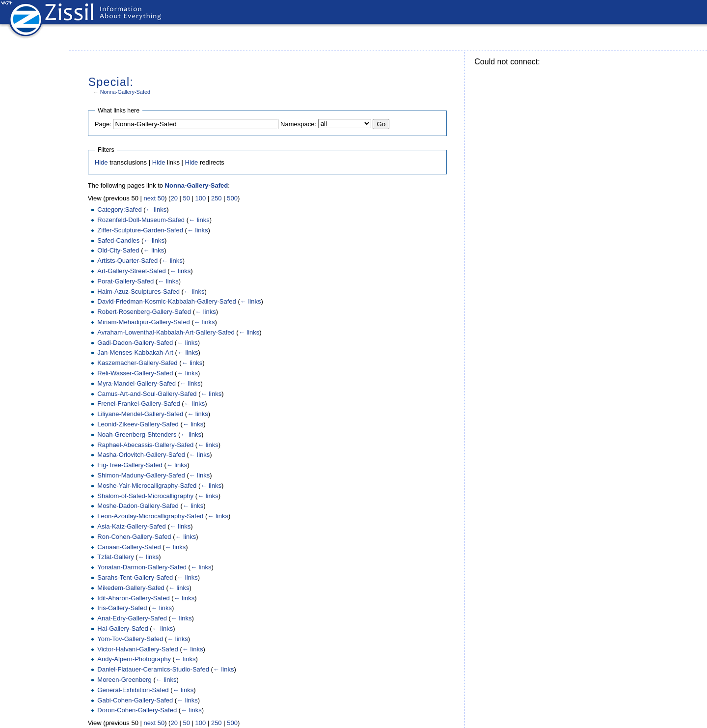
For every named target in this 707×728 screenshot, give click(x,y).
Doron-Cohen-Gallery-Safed (137, 710)
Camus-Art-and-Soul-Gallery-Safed (147, 394)
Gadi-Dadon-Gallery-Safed (135, 343)
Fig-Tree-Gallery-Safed (130, 465)
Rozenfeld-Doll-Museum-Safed (141, 220)
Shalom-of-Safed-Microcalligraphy (145, 496)
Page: (103, 124)
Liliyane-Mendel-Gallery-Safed (140, 414)
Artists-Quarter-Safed (127, 261)
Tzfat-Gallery (115, 557)
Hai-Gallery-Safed (122, 629)
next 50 (154, 198)
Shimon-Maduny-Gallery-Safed (141, 475)
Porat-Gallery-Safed (125, 281)
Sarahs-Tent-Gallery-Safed (135, 577)
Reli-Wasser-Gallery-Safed (135, 373)
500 (232, 198)
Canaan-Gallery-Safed (129, 547)
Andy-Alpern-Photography (134, 659)
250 (217, 198)
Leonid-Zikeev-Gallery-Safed (138, 424)
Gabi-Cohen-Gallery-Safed (135, 700)
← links (156, 210)
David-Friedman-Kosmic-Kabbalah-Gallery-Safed (167, 301)
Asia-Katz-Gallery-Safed (131, 526)
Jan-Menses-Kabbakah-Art (135, 352)
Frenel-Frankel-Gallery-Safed (138, 404)
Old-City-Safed (118, 250)
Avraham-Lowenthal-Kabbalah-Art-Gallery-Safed (166, 332)
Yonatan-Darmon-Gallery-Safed (142, 567)
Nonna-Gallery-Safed (125, 92)
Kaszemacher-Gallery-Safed (137, 363)
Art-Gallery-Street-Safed (131, 271)
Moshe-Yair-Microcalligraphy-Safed (147, 486)
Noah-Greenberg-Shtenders (137, 434)
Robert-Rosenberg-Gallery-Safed (144, 312)
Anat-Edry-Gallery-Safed (132, 618)
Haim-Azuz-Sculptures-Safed (138, 292)
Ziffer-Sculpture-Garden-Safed (140, 230)
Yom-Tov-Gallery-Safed (130, 639)
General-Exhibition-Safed (133, 690)
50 (187, 198)
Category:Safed (119, 210)
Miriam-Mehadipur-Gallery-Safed (144, 322)
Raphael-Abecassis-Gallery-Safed (145, 445)
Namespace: (298, 124)
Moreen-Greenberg (124, 680)
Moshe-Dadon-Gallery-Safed (138, 506)
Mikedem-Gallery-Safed (131, 588)
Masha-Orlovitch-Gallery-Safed (141, 455)
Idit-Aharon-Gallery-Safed (133, 598)
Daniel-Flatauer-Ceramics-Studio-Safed (153, 669)
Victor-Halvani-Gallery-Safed (138, 649)
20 (174, 198)
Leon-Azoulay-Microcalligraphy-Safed (150, 516)
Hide (101, 162)
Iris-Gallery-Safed (122, 608)
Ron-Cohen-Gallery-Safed (134, 537)
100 (201, 198)
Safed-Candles (118, 240)
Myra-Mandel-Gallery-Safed (136, 383)
